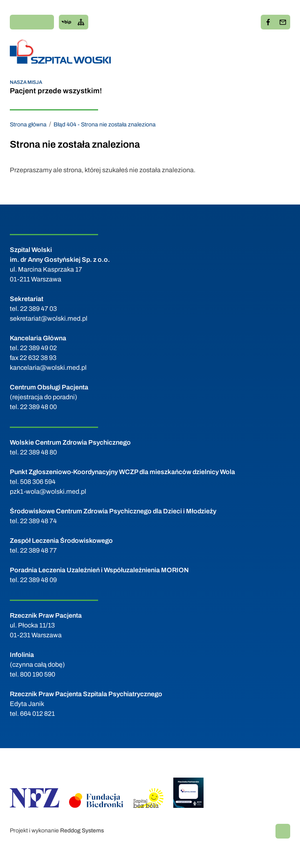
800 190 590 (38, 674)
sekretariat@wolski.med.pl (49, 318)
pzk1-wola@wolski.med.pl (48, 491)
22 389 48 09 (38, 580)
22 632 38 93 (38, 358)
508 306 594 (38, 482)
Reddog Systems (82, 831)
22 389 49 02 (38, 348)
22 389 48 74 (38, 521)
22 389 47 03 (38, 309)
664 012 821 (37, 714)
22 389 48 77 (38, 550)
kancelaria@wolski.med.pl (48, 368)
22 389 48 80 (38, 452)
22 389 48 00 (38, 407)
